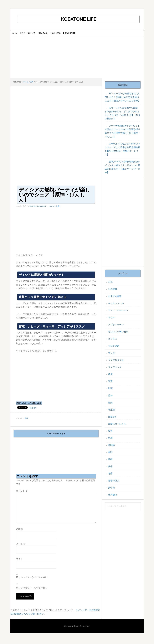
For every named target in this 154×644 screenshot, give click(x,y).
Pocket (33, 410)
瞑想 (110, 469)
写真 (110, 384)
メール (21, 546)
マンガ (111, 355)
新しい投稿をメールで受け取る (32, 590)
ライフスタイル (116, 362)
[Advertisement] (77, 59)
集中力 (111, 490)
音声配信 (113, 497)
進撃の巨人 (114, 483)
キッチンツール (116, 306)
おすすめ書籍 (115, 298)
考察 (110, 476)
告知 (110, 405)
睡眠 (110, 462)
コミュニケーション (118, 313)
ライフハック (115, 369)
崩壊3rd (112, 419)
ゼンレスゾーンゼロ (118, 334)
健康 (110, 376)
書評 (110, 454)
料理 (110, 440)
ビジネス (113, 341)
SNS (110, 284)
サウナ (111, 320)
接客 (110, 433)
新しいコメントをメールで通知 (32, 580)
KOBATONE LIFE (79, 19)
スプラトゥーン (116, 327)
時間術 (111, 447)
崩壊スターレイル (117, 426)
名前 (20, 531)
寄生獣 (111, 412)
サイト (19, 561)
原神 (26, 421)
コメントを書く (55, 208)
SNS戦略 (113, 291)
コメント (22, 493)
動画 (110, 391)
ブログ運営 (114, 348)
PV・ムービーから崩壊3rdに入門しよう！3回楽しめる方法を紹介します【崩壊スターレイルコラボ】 (122, 99)
